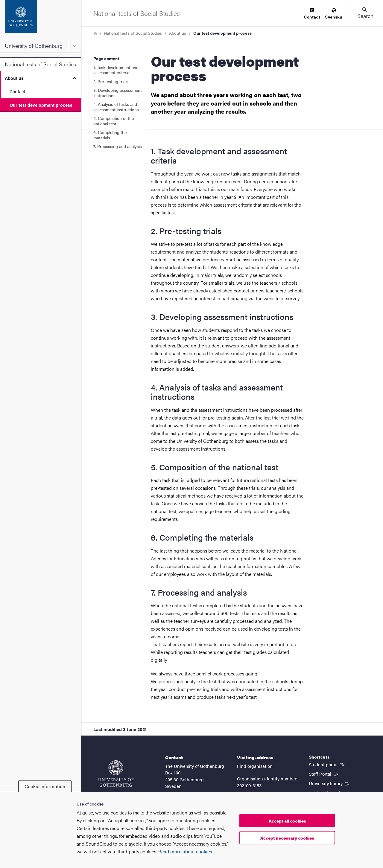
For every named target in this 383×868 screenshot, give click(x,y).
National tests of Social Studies (40, 64)
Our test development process (41, 105)
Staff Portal (324, 774)
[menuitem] (312, 14)
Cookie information (45, 786)
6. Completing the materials (110, 135)
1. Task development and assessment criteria (116, 70)
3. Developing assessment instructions (118, 93)
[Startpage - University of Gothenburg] (41, 19)
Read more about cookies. (186, 851)
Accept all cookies (287, 821)
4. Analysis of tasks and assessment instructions (116, 107)
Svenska (334, 14)
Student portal (327, 764)
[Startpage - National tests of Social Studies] (137, 13)
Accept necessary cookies (287, 838)
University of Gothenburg (34, 46)
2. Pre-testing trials (111, 81)
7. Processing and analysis (118, 146)
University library (330, 783)
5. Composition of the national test (114, 121)
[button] (365, 13)
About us (14, 78)
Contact (18, 91)
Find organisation (255, 766)
